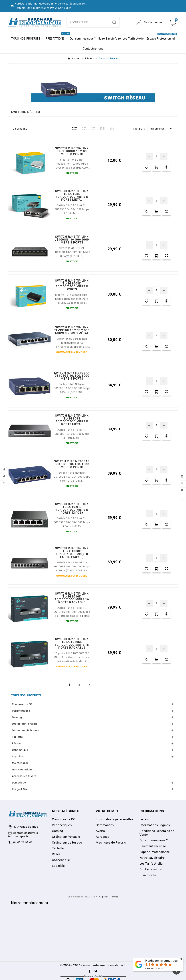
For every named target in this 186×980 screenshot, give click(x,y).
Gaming (17, 717)
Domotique (19, 783)
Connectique (20, 750)
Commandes (105, 825)
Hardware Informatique (161, 961)
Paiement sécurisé (153, 846)
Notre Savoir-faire (152, 858)
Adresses (102, 837)
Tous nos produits (26, 695)
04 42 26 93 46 (23, 842)
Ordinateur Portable (25, 724)
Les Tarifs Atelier (151, 864)
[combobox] (88, 22)
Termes (114, 897)
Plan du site (148, 875)
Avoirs (100, 831)
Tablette (17, 737)
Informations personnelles (115, 819)
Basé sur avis (154, 968)
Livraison (146, 819)
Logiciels (18, 756)
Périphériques (21, 711)
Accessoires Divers (24, 776)
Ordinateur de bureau (26, 730)
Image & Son (20, 789)
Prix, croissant (161, 129)
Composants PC (22, 704)
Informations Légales (155, 825)
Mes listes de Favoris (111, 842)
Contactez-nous (151, 869)
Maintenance (20, 763)
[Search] (114, 22)
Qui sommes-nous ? (154, 840)
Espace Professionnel (155, 852)
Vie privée (104, 897)
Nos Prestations (22, 770)
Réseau (17, 743)
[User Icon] (149, 22)
